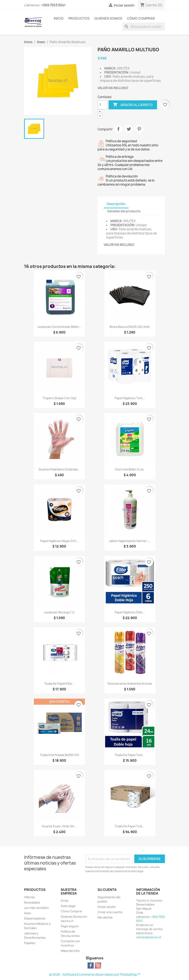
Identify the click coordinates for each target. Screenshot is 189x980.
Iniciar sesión (107, 907)
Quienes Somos (108, 18)
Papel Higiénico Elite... (130, 612)
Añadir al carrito (133, 105)
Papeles (30, 943)
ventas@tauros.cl (148, 937)
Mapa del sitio (70, 951)
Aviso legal (68, 906)
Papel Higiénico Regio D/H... (59, 541)
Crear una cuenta (110, 912)
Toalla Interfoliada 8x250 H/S (59, 755)
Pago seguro (70, 926)
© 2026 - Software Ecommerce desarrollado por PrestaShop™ (95, 975)
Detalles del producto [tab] (124, 211)
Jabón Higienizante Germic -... (130, 541)
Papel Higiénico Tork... (130, 398)
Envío (65, 901)
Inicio (59, 18)
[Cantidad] (102, 105)
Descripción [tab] (116, 204)
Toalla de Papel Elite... (59, 684)
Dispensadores (35, 918)
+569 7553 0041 (53, 5)
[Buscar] (144, 27)
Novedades (32, 902)
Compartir (118, 129)
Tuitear (129, 129)
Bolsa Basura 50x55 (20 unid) (130, 327)
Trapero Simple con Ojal (59, 398)
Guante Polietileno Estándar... (59, 469)
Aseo (28, 913)
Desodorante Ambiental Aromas (130, 684)
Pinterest (139, 129)
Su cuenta (107, 890)
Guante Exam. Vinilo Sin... (59, 826)
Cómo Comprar (141, 18)
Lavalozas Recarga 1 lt (59, 612)
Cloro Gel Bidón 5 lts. (130, 469)
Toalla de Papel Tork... (130, 755)
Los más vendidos (36, 908)
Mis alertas (105, 917)
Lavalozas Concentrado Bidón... (59, 327)
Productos (79, 18)
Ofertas (29, 897)
